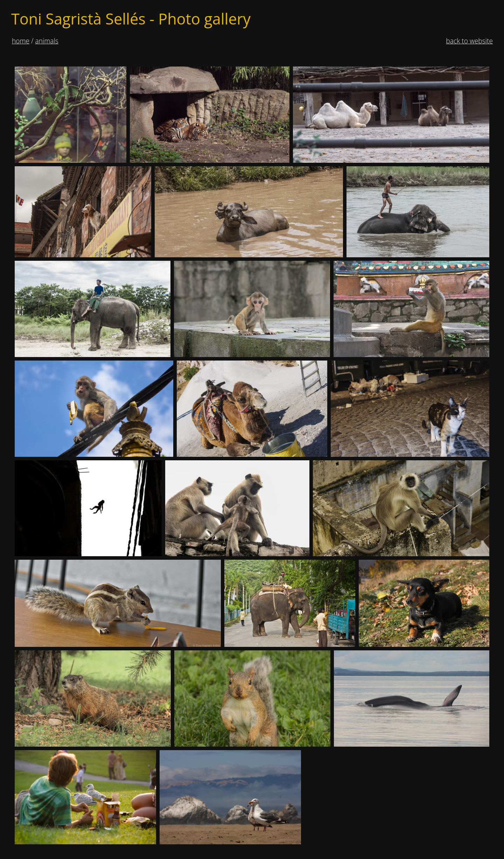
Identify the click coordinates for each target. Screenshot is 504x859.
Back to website (469, 41)
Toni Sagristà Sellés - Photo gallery (131, 19)
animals (47, 41)
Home (21, 41)
